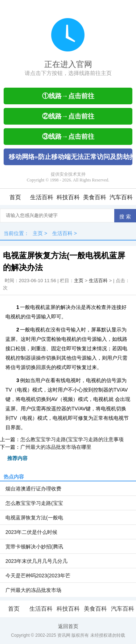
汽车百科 (121, 197)
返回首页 (68, 626)
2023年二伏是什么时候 (31, 532)
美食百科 (95, 197)
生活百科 (42, 197)
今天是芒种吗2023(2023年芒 (38, 576)
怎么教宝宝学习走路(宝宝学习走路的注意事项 (72, 439)
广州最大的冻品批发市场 (33, 590)
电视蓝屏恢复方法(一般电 (34, 518)
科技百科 (68, 197)
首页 (15, 197)
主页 (38, 233)
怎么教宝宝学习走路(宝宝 (34, 503)
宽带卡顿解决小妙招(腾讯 (34, 547)
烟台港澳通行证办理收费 (33, 489)
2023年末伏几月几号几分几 (36, 561)
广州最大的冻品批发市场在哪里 (56, 447)
